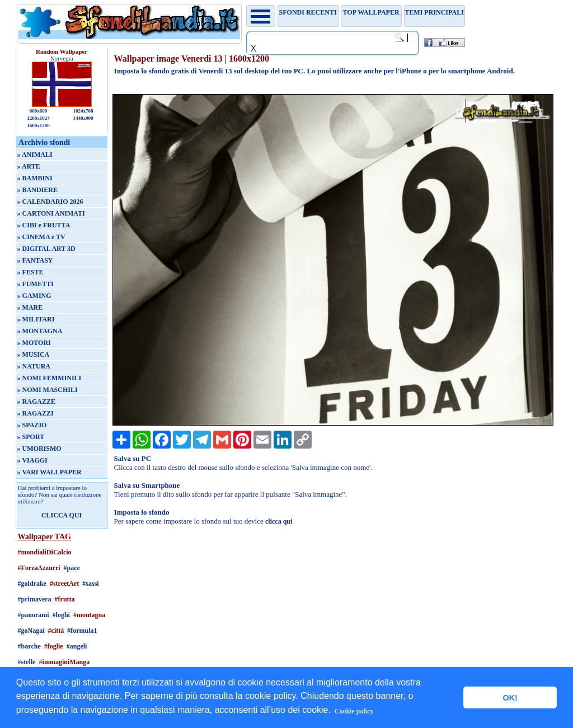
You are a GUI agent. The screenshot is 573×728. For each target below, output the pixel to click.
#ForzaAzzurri (39, 568)
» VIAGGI (32, 460)
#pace (72, 568)
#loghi (61, 615)
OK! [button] (510, 698)
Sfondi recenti (308, 12)
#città (56, 631)
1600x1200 (38, 125)
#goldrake (32, 584)
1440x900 (83, 118)
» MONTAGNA (40, 331)
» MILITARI (36, 319)
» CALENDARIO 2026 (50, 202)
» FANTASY (35, 260)
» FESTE (30, 272)
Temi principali (434, 12)
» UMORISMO (39, 449)
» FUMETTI (36, 284)
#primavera (35, 599)
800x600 (39, 111)
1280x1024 (38, 118)
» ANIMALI (35, 155)
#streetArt (64, 584)
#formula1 (82, 631)
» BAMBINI (35, 178)
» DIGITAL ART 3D (46, 249)
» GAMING (34, 296)
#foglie (54, 646)
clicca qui (279, 521)
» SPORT (31, 437)
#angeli (77, 646)
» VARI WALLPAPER (50, 472)
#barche (29, 646)
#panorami (34, 615)
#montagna (89, 615)
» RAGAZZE (36, 402)
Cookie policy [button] (354, 711)
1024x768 (83, 111)
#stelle (27, 662)
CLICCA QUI (62, 515)
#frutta (65, 599)
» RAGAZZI (36, 413)
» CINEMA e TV (41, 237)
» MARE (30, 307)
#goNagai (31, 631)
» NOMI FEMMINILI (50, 378)
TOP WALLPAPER (371, 12)
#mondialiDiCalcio (45, 552)
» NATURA (34, 366)
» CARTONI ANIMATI (51, 213)
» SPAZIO (32, 425)
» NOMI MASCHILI (48, 390)
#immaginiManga (65, 662)
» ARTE (29, 166)
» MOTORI (34, 343)
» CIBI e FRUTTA (44, 225)
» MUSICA (34, 354)
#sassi (90, 584)
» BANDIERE (37, 190)
